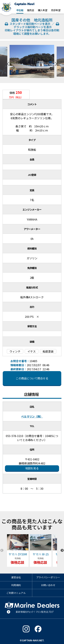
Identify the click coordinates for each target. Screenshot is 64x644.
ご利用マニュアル (16, 593)
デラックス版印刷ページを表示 (36, 26)
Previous (8, 62)
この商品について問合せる (32, 378)
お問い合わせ (48, 585)
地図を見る (32, 468)
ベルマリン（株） (32, 416)
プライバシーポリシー (48, 577)
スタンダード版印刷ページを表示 (28, 24)
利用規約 (16, 585)
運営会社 (16, 577)
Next (56, 62)
